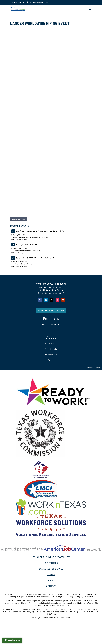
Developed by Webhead (93, 367)
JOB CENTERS (51, 563)
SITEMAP (51, 575)
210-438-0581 (18, 2)
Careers (51, 360)
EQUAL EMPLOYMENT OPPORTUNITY (51, 557)
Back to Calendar (18, 219)
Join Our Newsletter (51, 311)
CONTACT (51, 586)
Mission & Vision (51, 343)
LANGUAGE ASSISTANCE (51, 569)
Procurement (51, 354)
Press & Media (51, 349)
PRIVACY (51, 580)
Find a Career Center (51, 324)
